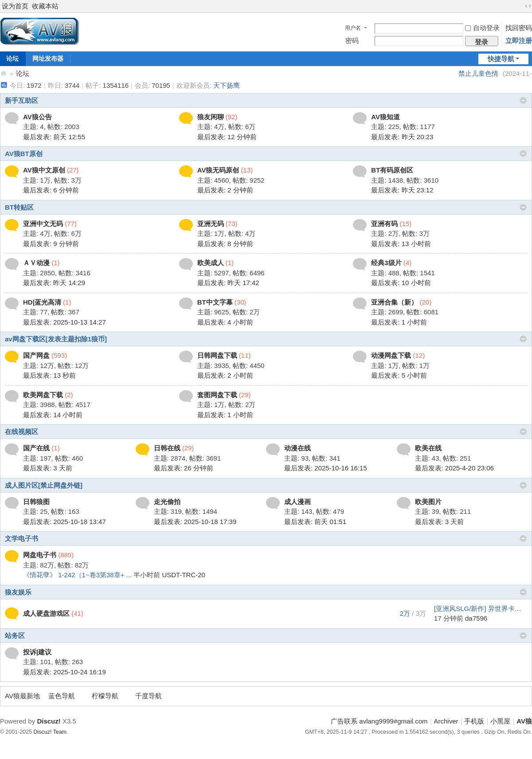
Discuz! (49, 721)
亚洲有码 (384, 224)
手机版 (474, 721)
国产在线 (36, 448)
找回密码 (519, 28)
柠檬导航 (105, 696)
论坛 (23, 73)
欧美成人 (211, 263)
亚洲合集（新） (394, 302)
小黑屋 (500, 721)
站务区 (15, 636)
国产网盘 (36, 355)
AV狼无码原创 (218, 170)
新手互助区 (22, 100)
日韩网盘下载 (217, 355)
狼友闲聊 (211, 117)
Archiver (446, 721)
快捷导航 (501, 59)
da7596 (476, 618)
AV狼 (4, 73)
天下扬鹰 (227, 85)
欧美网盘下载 (43, 395)
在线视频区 (22, 432)
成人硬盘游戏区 (46, 613)
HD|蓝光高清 (42, 302)
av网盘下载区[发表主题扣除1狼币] (56, 339)
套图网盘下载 (217, 395)
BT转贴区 (19, 207)
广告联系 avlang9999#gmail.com (379, 721)
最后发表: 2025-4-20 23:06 (454, 468)
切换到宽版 (528, 6)
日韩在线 (167, 448)
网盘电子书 (40, 555)
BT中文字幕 (215, 302)
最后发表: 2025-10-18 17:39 (195, 522)
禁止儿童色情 (478, 73)
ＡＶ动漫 (36, 263)
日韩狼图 (36, 502)
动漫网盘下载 (391, 355)
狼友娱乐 (18, 592)
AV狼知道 (385, 117)
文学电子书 (22, 538)
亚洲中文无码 (43, 224)
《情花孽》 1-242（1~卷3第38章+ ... (77, 575)
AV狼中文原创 (44, 170)
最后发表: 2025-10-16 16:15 (326, 468)
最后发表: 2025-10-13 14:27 (65, 322)
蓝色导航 (62, 696)
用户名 (353, 28)
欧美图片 (428, 502)
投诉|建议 (37, 652)
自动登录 (482, 28)
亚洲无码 (211, 224)
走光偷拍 (167, 502)
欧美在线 (428, 448)
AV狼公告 (37, 117)
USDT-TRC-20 (184, 575)
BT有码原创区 (392, 170)
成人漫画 (297, 502)
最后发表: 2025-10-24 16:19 (65, 672)
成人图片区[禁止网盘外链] (44, 485)
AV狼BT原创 (24, 154)
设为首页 (15, 6)
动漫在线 (297, 448)
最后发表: (54, 137)
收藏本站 (45, 6)
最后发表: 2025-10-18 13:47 (65, 522)
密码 (352, 41)
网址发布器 (48, 59)
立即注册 (519, 41)
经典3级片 (386, 263)
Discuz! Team (50, 732)
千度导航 (149, 696)
